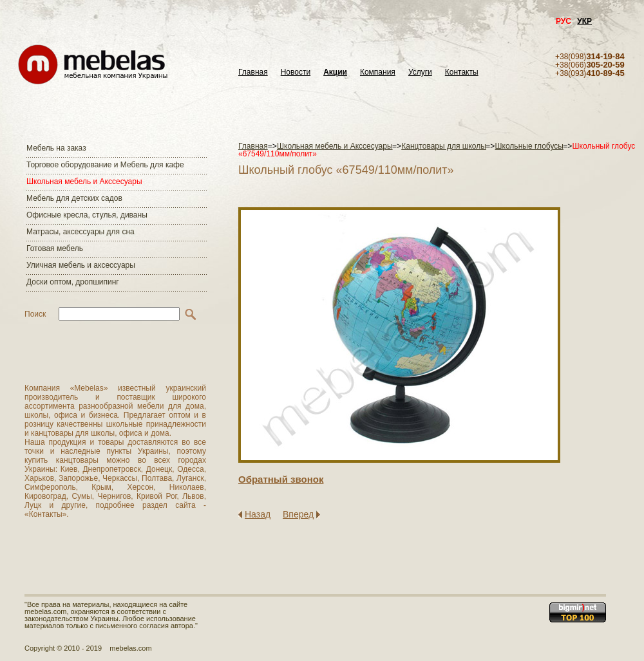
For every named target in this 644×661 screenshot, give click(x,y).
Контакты (462, 72)
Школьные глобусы (529, 146)
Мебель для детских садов (74, 198)
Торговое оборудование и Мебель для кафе (105, 165)
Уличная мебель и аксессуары (81, 265)
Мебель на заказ (56, 148)
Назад (258, 514)
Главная (253, 72)
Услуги (420, 72)
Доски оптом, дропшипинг (73, 282)
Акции (335, 72)
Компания (378, 72)
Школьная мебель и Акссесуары (84, 182)
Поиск (35, 314)
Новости (296, 72)
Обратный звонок (281, 479)
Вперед (298, 514)
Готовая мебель (55, 248)
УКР (584, 21)
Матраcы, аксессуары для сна (80, 232)
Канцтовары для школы (444, 146)
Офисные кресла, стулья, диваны (87, 215)
